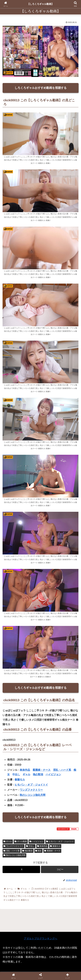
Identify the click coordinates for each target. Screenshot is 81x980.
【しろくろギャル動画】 (41, 4)
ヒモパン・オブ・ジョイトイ (31, 785)
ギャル (26, 774)
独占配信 (38, 774)
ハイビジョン (53, 774)
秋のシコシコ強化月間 (33, 795)
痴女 (38, 851)
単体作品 (25, 770)
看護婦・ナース (42, 770)
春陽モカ (20, 780)
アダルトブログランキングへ (41, 938)
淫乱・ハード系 (62, 770)
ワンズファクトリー (31, 790)
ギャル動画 (21, 841)
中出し (16, 774)
